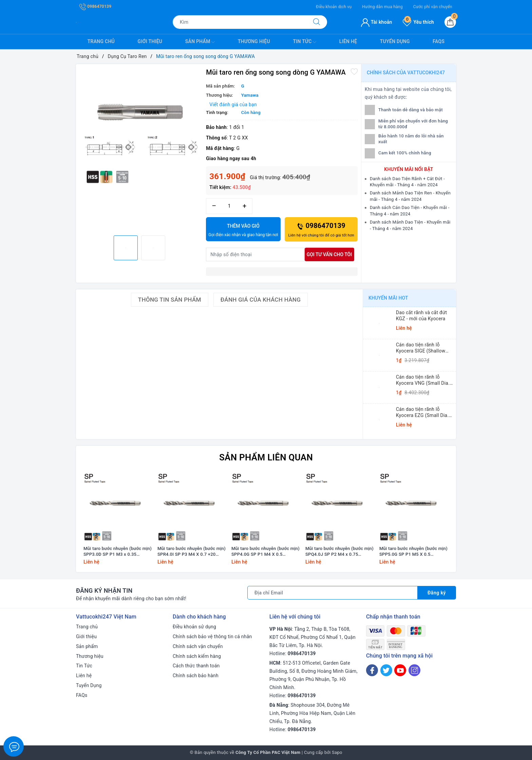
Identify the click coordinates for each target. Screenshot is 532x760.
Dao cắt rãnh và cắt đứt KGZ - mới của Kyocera (421, 316)
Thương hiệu (254, 41)
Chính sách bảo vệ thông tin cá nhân (212, 636)
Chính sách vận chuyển (198, 646)
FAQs (439, 41)
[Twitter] (386, 670)
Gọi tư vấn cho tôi (329, 254)
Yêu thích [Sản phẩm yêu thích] (418, 22)
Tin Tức (305, 42)
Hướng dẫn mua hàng (382, 7)
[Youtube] (400, 670)
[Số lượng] (229, 206)
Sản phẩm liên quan (266, 457)
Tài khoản (376, 22)
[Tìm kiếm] (317, 22)
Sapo (337, 752)
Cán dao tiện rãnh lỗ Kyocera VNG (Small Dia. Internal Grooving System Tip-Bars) (423, 380)
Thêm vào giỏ (243, 231)
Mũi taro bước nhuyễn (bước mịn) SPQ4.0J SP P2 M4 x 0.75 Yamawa (339, 552)
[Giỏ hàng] (450, 22)
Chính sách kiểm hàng (197, 656)
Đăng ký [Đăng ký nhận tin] (437, 593)
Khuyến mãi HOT (388, 298)
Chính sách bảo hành (196, 676)
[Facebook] (372, 670)
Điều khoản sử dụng (194, 627)
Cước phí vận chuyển (433, 7)
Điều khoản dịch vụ (334, 7)
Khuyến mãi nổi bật (408, 169)
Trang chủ (101, 41)
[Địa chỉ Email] (332, 593)
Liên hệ (348, 41)
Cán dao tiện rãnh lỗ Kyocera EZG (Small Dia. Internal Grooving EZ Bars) (425, 412)
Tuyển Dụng (395, 41)
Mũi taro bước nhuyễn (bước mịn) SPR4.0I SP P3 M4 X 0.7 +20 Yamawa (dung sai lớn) (192, 552)
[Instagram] (414, 670)
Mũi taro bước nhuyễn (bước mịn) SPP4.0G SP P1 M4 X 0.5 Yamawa (265, 552)
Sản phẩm (200, 42)
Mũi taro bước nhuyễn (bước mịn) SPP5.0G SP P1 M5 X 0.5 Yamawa (413, 552)
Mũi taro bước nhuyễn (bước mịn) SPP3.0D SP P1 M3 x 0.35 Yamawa (118, 552)
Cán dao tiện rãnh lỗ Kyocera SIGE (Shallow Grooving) (421, 348)
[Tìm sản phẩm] (240, 22)
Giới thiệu (150, 41)
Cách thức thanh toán (196, 666)
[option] (139, 127)
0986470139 (95, 6)
